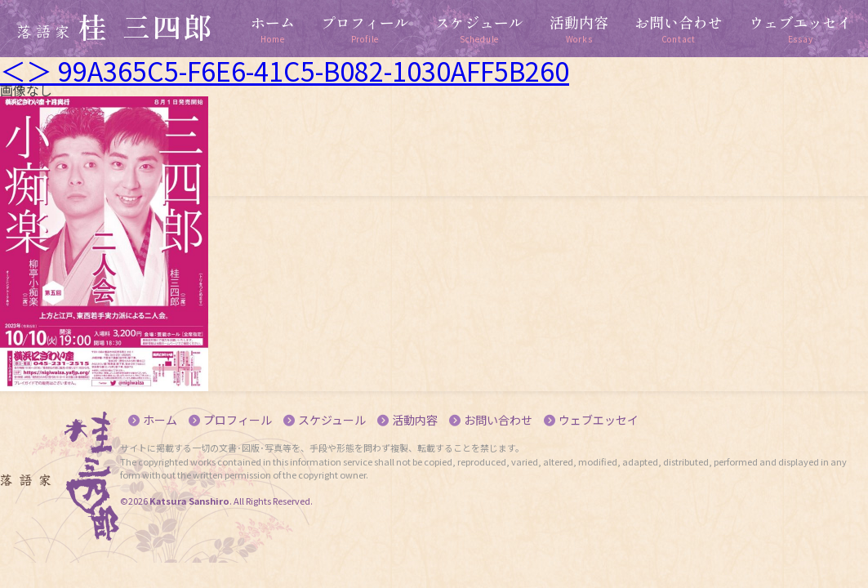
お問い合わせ (498, 420)
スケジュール (332, 420)
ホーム (160, 420)
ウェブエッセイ (599, 420)
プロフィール (238, 420)
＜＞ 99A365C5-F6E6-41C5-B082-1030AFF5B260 (285, 70)
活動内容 (415, 420)
